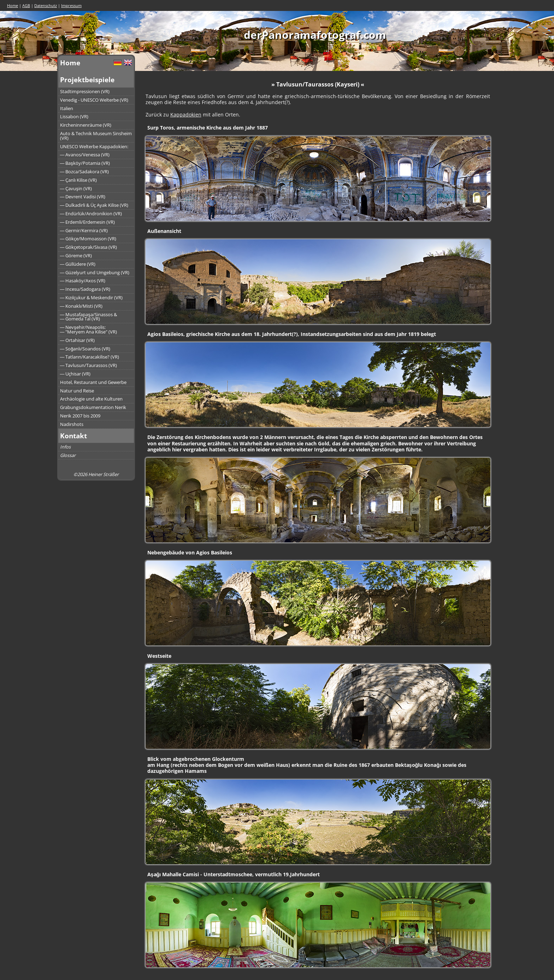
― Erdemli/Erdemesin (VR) (88, 222)
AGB (26, 5)
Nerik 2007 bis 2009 (80, 416)
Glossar (68, 455)
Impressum (71, 5)
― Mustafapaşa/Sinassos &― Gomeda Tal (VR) (89, 317)
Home (13, 5)
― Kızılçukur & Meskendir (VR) (92, 297)
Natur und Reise (77, 391)
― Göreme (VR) (76, 255)
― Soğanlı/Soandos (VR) (85, 349)
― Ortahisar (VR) (78, 340)
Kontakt (73, 436)
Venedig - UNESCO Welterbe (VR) (94, 100)
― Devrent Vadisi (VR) (83, 197)
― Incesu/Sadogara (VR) (85, 289)
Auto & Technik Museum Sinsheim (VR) (96, 136)
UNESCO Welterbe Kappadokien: (94, 146)
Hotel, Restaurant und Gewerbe (93, 382)
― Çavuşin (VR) (76, 188)
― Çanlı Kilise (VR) (79, 180)
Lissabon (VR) (74, 116)
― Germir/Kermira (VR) (84, 230)
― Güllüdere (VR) (78, 264)
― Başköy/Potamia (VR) (85, 163)
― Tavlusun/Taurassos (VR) (89, 365)
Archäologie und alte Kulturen (91, 399)
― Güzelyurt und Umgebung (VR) (95, 272)
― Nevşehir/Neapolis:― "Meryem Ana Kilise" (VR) (89, 329)
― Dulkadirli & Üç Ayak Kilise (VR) (94, 205)
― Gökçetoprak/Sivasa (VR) (89, 247)
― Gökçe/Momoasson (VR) (88, 239)
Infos (65, 447)
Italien (67, 108)
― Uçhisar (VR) (75, 374)
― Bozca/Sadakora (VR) (85, 172)
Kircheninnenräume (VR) (86, 125)
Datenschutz (46, 5)
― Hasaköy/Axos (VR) (83, 281)
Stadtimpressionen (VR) (85, 91)
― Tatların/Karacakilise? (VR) (90, 357)
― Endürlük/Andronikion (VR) (91, 214)
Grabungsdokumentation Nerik (93, 407)
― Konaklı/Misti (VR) (81, 306)
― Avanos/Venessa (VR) (85, 155)
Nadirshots (72, 424)
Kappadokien (186, 115)
